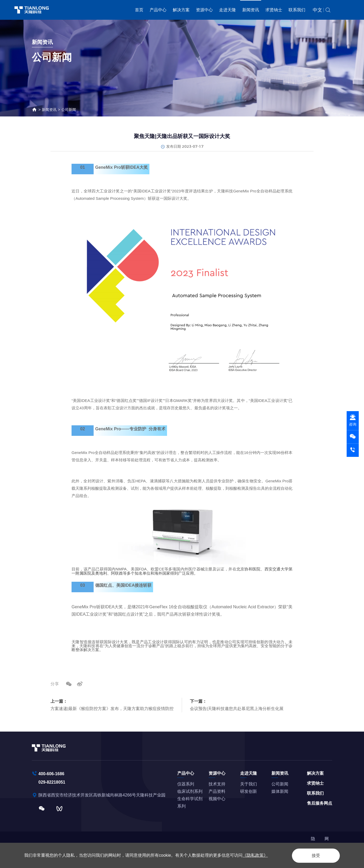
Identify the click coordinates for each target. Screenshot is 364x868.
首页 (139, 10)
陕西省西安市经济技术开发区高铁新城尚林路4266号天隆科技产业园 (103, 795)
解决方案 (181, 10)
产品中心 (158, 10)
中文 (317, 10)
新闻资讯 (251, 10)
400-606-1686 (52, 773)
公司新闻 (69, 110)
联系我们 (297, 10)
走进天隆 (227, 10)
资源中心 (204, 10)
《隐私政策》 (255, 855)
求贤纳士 (274, 10)
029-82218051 (52, 782)
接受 (315, 855)
